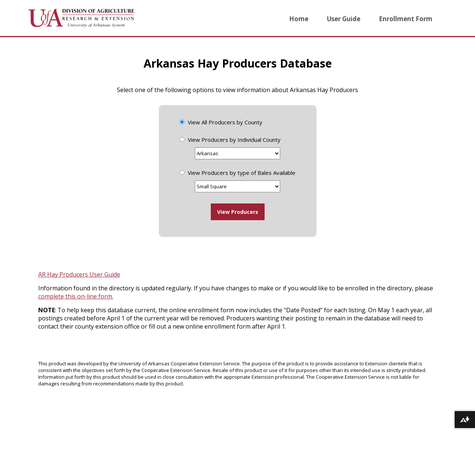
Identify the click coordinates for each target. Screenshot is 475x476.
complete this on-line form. (76, 296)
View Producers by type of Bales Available (242, 173)
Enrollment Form (406, 19)
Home (299, 19)
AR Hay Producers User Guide (79, 274)
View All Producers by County (225, 122)
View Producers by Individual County (234, 140)
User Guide (344, 19)
